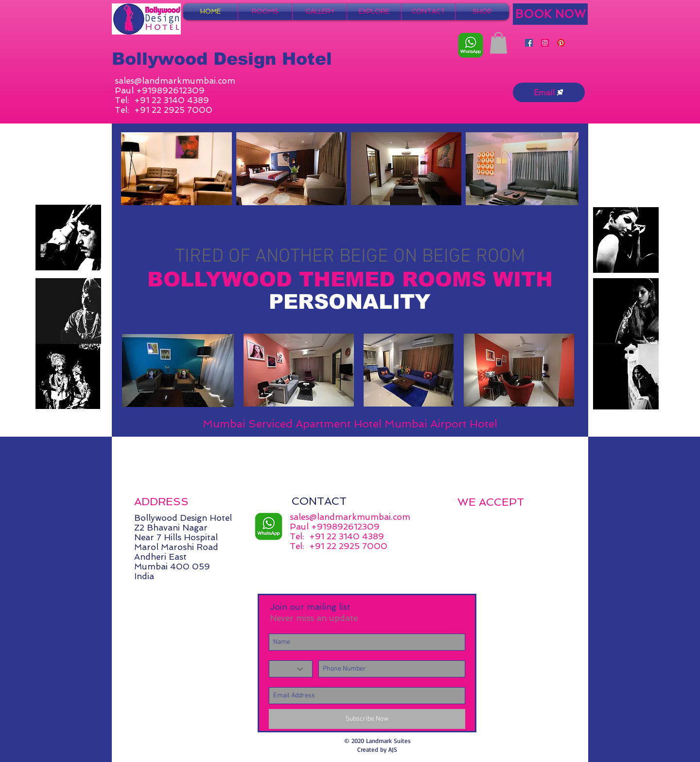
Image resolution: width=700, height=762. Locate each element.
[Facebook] (529, 43)
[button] (499, 43)
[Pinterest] (561, 43)
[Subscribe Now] (367, 719)
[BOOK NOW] (550, 14)
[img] (468, 520)
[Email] (549, 92)
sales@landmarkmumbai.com (175, 81)
